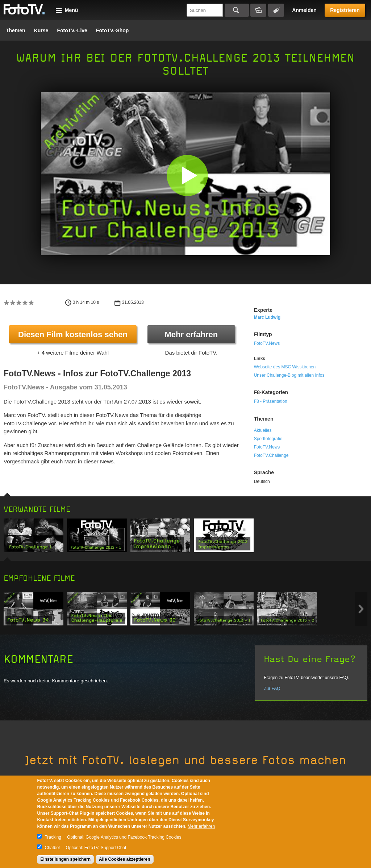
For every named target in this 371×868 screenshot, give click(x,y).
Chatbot (52, 848)
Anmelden (304, 10)
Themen (16, 30)
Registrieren (345, 10)
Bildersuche (258, 10)
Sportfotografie (268, 439)
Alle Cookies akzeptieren (124, 859)
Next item (361, 609)
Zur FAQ (272, 689)
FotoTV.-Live (72, 30)
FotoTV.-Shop (112, 30)
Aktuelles (263, 430)
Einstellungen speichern (65, 859)
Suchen (237, 10)
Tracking (53, 837)
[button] (187, 175)
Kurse (41, 30)
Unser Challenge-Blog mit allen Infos (289, 375)
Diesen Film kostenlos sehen (73, 334)
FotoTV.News (267, 343)
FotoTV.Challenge (271, 455)
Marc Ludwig (267, 317)
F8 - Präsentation (271, 401)
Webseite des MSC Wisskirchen (285, 367)
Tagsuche (276, 10)
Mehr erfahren (191, 334)
